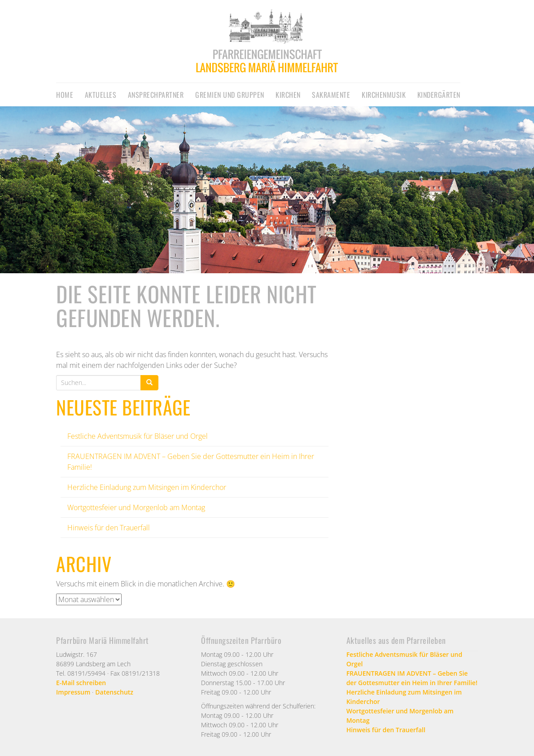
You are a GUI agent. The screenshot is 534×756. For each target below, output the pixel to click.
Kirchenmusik (384, 95)
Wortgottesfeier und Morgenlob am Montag (136, 507)
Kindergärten (439, 95)
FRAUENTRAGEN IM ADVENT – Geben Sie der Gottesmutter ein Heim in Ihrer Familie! (412, 678)
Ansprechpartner (156, 95)
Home (65, 95)
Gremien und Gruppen (230, 95)
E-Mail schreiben (81, 683)
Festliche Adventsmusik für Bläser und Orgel (138, 436)
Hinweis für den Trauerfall (109, 528)
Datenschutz (114, 692)
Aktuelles (101, 95)
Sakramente (331, 95)
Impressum (73, 692)
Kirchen (288, 95)
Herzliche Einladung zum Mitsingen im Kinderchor (147, 487)
